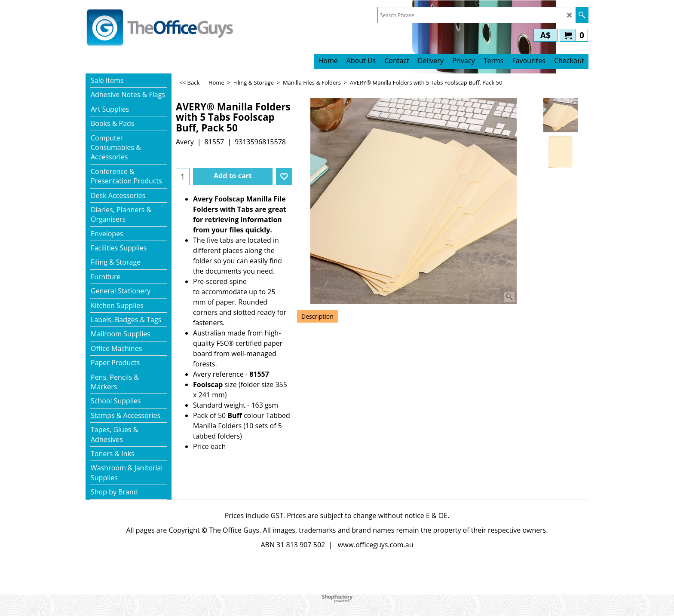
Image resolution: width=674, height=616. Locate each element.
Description (317, 316)
